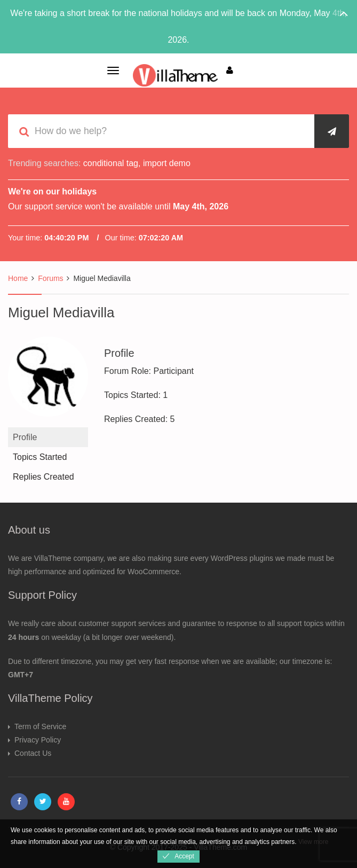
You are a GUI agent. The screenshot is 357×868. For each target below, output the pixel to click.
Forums (50, 278)
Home (18, 278)
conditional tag (111, 163)
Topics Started (40, 457)
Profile (25, 437)
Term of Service (40, 726)
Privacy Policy (38, 740)
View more (313, 842)
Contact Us (33, 753)
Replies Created (43, 477)
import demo (167, 163)
